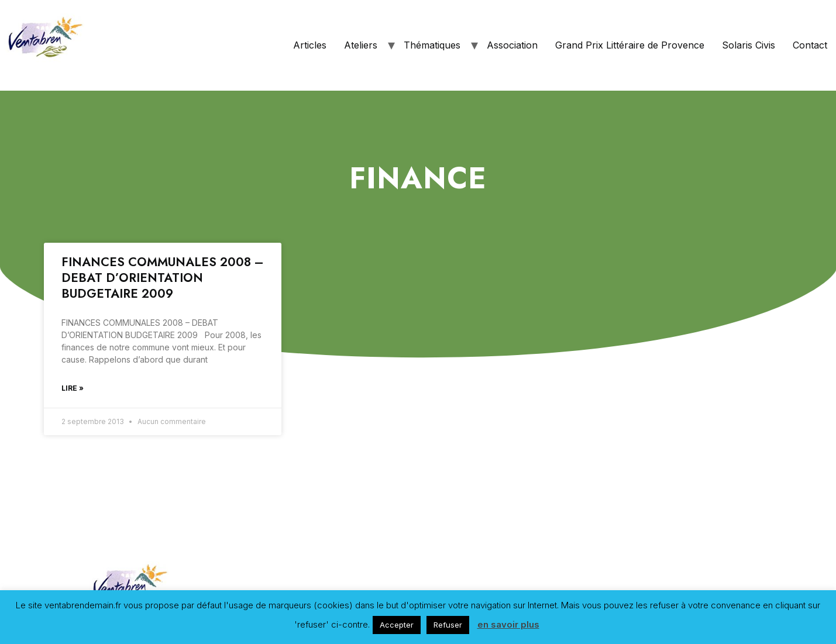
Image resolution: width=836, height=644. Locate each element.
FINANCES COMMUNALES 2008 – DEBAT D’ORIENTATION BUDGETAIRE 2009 (163, 278)
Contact (810, 45)
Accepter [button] (397, 625)
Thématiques (432, 45)
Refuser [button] (448, 625)
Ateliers (361, 45)
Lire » (73, 388)
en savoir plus (508, 624)
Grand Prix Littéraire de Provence (630, 45)
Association (512, 45)
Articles (310, 45)
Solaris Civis (749, 45)
